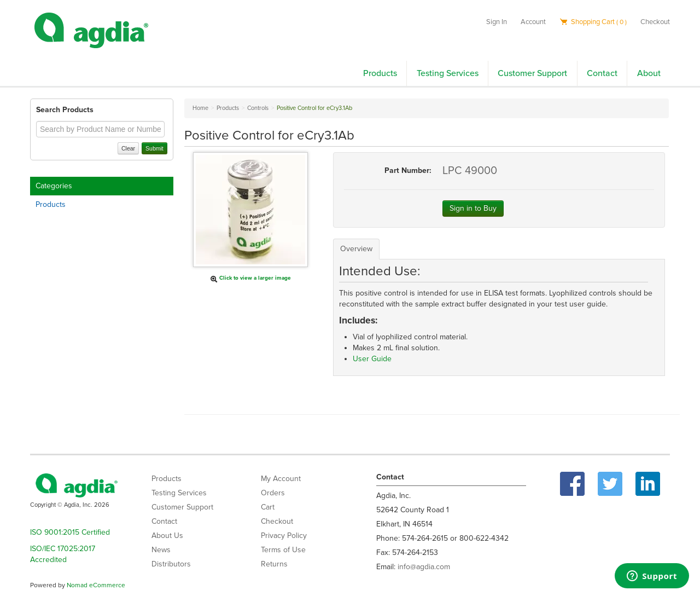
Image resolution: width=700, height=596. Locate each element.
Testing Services (448, 73)
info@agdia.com (424, 567)
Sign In (497, 22)
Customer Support (532, 73)
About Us (167, 536)
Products (380, 73)
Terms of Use (283, 550)
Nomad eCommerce (96, 585)
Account (533, 22)
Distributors (171, 564)
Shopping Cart (593, 22)
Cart (268, 507)
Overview (356, 249)
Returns (274, 564)
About (649, 73)
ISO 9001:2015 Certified (70, 532)
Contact (602, 73)
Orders (273, 493)
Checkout (655, 22)
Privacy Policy (284, 536)
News (161, 550)
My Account (281, 479)
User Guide (372, 359)
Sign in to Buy (473, 208)
